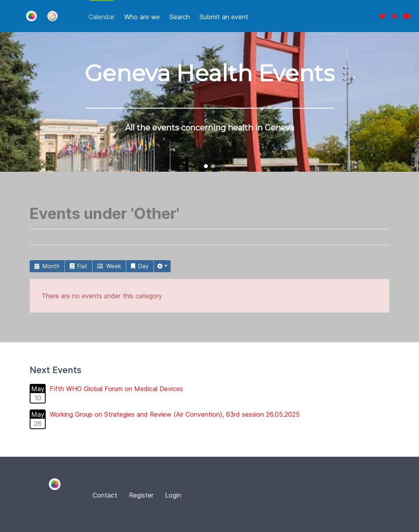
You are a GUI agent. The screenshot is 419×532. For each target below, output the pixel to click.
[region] (209, 102)
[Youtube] (407, 16)
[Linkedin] (395, 16)
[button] (206, 166)
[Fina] (31, 16)
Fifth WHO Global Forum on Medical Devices (116, 389)
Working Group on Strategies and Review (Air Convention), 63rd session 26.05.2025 (175, 414)
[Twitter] (383, 16)
